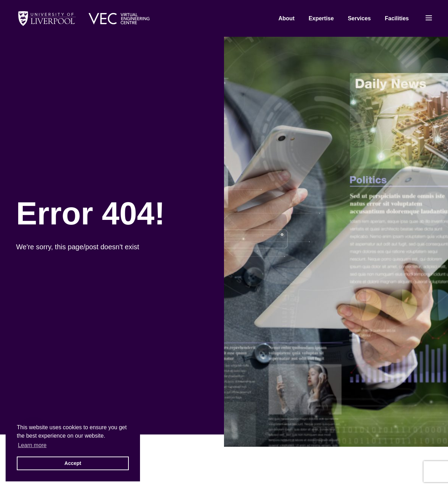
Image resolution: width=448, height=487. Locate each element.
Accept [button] (73, 463)
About (286, 18)
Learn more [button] (32, 445)
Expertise (321, 18)
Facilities (397, 18)
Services (359, 18)
